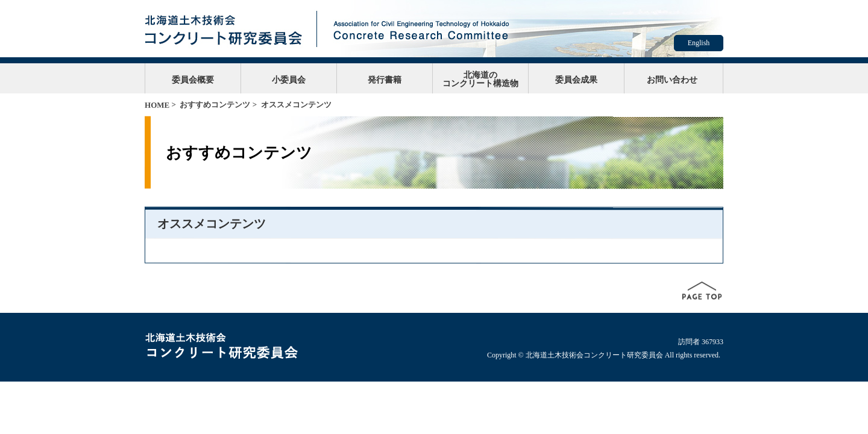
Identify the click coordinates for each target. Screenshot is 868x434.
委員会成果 (576, 80)
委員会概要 (193, 80)
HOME (157, 105)
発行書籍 (385, 80)
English (699, 43)
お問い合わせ (672, 80)
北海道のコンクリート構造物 (480, 79)
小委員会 (289, 80)
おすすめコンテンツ (215, 105)
